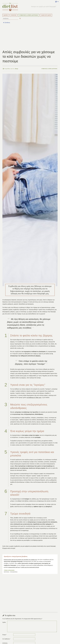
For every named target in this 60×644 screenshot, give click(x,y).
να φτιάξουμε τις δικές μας (34, 398)
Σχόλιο (4, 622)
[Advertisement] (30, 37)
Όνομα (4, 635)
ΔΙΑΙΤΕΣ (6, 15)
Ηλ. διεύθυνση (6, 639)
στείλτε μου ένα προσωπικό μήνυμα (30, 567)
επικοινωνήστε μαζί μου (14, 567)
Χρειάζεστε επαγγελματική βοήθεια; (16, 556)
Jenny (16, 69)
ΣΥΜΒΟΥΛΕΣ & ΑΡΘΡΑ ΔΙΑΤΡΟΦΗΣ (29, 15)
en (57, 2)
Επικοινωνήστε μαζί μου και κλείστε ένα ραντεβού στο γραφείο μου (20, 560)
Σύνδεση (7, 23)
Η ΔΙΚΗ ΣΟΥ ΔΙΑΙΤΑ (46, 15)
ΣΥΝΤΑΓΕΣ (13, 15)
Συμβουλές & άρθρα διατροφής (49, 69)
